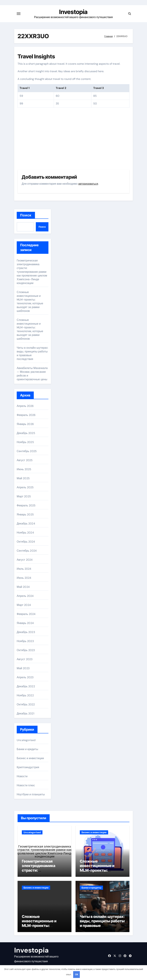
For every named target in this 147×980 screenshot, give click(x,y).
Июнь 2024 (24, 578)
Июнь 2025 (24, 469)
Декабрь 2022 (26, 686)
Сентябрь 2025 (27, 451)
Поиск (26, 215)
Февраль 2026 (26, 415)
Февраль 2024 (26, 614)
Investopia (73, 12)
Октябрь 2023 (26, 650)
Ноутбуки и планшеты (31, 794)
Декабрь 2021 (25, 713)
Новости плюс (26, 785)
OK (77, 974)
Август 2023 (25, 659)
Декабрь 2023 (26, 632)
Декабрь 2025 (26, 433)
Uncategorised (26, 740)
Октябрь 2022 (26, 704)
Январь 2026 (25, 424)
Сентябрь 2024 (27, 551)
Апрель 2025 (25, 487)
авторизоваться (88, 184)
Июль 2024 (24, 569)
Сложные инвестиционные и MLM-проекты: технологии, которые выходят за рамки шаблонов (30, 301)
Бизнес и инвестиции (30, 758)
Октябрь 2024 (26, 542)
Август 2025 (25, 460)
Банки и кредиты (27, 749)
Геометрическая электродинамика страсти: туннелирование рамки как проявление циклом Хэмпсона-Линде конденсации (32, 272)
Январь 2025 (25, 514)
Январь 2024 (25, 623)
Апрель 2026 (25, 406)
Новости (22, 776)
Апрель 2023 (25, 677)
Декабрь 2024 (26, 524)
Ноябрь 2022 (25, 695)
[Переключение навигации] (19, 14)
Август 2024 (25, 560)
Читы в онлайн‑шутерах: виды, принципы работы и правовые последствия (102, 923)
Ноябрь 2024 (25, 533)
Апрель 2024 (25, 596)
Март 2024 (24, 605)
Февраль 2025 (26, 505)
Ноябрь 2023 (25, 641)
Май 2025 (23, 478)
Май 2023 (23, 668)
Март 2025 (24, 496)
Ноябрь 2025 (25, 442)
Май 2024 (23, 587)
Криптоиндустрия (28, 767)
